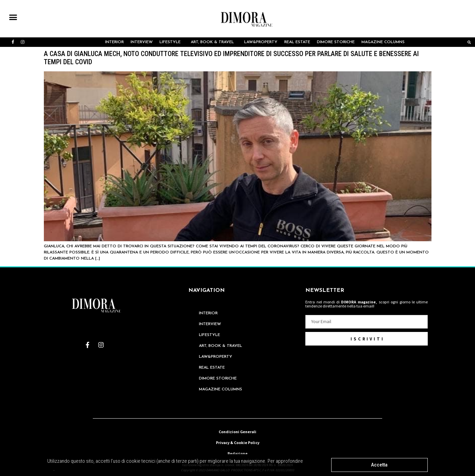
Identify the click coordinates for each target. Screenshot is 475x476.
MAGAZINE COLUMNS (385, 42)
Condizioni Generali (237, 432)
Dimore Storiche (336, 42)
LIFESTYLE (172, 42)
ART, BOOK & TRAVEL (214, 42)
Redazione (237, 453)
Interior (114, 42)
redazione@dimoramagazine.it (237, 412)
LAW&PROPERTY (261, 42)
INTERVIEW (142, 42)
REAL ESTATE (297, 42)
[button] (13, 17)
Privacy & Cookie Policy (238, 443)
